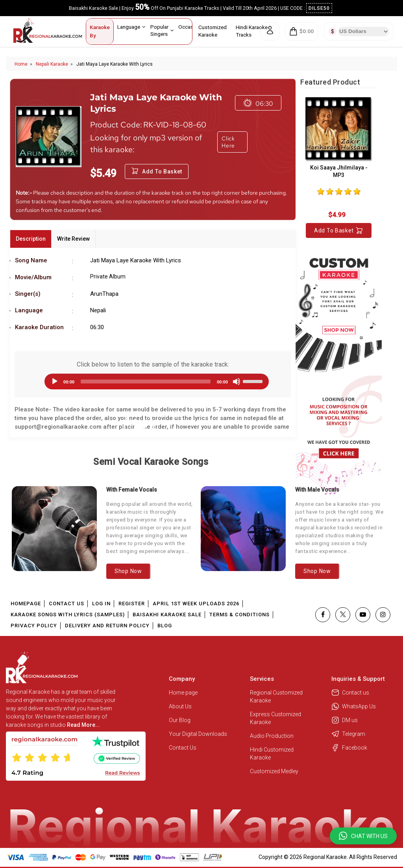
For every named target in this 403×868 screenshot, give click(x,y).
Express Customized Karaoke (275, 718)
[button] (363, 836)
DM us (345, 720)
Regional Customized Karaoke (276, 697)
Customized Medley (275, 771)
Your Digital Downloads (198, 734)
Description (31, 239)
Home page (183, 693)
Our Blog (180, 720)
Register (132, 604)
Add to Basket (339, 230)
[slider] (146, 381)
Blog (165, 626)
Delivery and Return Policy (107, 626)
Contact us (350, 693)
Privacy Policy (34, 626)
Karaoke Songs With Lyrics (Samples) (68, 615)
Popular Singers (162, 30)
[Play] (55, 381)
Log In (101, 604)
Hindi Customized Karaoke (272, 754)
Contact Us (67, 604)
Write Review (73, 239)
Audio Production (272, 736)
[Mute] (237, 381)
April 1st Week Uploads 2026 (196, 604)
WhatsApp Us (354, 706)
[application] (153, 381)
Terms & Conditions (239, 615)
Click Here (228, 142)
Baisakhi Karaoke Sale (167, 615)
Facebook (349, 748)
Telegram (348, 734)
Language (131, 27)
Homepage (26, 604)
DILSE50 (319, 8)
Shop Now (128, 571)
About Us (180, 706)
